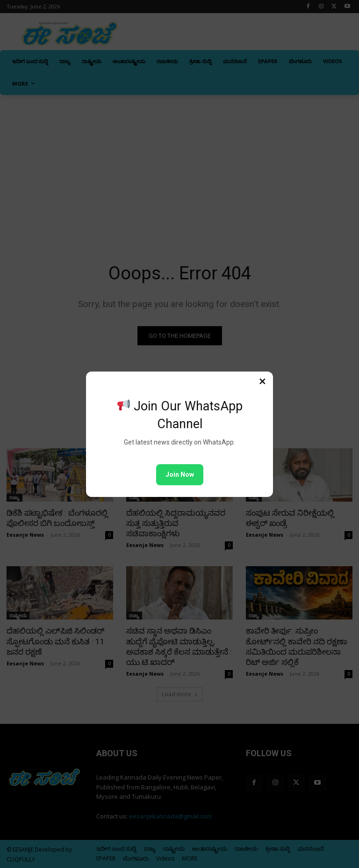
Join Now (180, 474)
